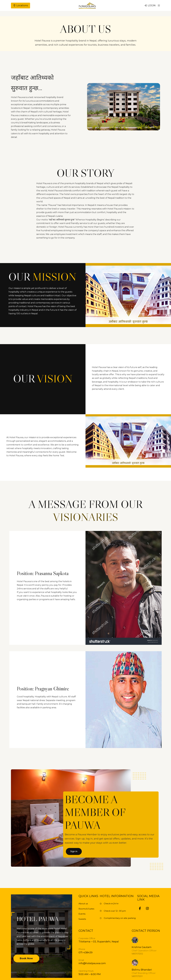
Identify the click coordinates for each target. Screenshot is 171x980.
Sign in (74, 851)
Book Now (26, 958)
